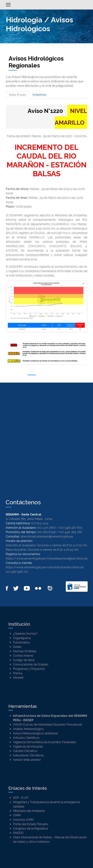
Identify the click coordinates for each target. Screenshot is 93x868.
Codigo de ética (24, 660)
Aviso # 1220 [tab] (18, 95)
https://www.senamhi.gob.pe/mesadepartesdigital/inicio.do (47, 558)
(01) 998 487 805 (71, 528)
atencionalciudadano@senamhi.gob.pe (47, 536)
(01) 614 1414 (40, 523)
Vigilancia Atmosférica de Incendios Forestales (44, 742)
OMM (17, 815)
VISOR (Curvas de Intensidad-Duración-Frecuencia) (48, 725)
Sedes (17, 647)
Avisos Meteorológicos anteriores (36, 733)
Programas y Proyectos (29, 669)
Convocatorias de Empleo (31, 664)
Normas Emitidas (25, 651)
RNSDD (18, 833)
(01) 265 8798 (46, 532)
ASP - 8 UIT (21, 798)
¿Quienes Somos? (25, 634)
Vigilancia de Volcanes (28, 747)
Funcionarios (22, 642)
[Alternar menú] (8, 5)
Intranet (18, 678)
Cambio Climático (25, 751)
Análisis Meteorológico (28, 729)
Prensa (18, 673)
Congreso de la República (30, 828)
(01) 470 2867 (46, 528)
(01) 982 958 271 (17, 572)
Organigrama (22, 638)
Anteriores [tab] (39, 95)
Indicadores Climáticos (28, 755)
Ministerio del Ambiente (29, 811)
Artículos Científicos (26, 738)
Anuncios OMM (23, 820)
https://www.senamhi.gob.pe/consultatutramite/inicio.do (45, 567)
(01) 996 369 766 (71, 532)
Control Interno (23, 656)
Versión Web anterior (27, 760)
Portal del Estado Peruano (31, 824)
